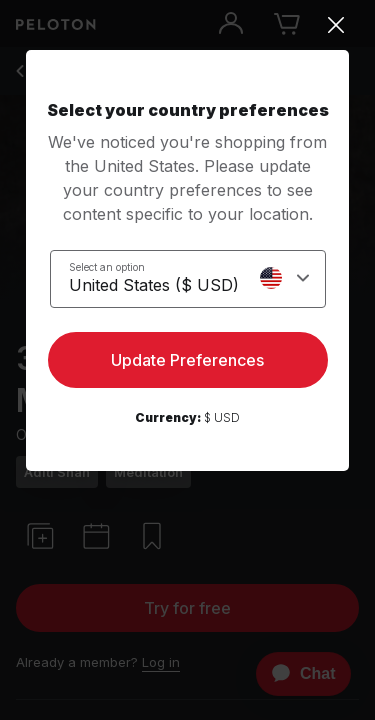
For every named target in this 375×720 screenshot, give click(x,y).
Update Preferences (187, 360)
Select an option (107, 267)
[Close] (187, 25)
